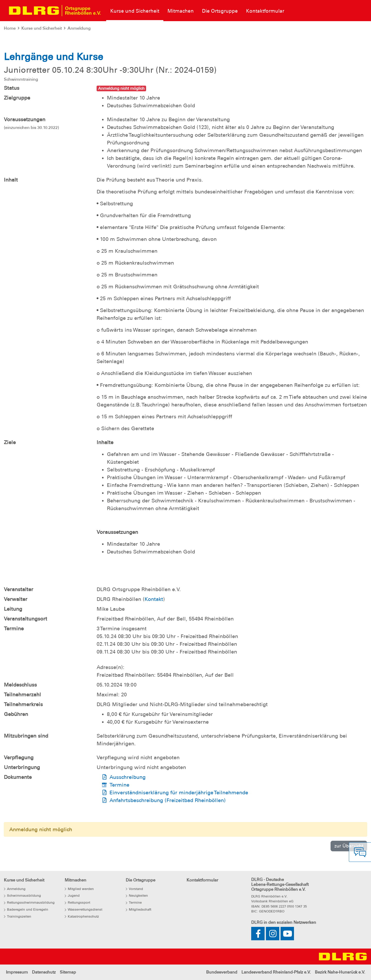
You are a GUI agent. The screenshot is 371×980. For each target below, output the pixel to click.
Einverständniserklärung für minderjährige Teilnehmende (179, 793)
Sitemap (68, 972)
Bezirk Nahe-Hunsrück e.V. (340, 972)
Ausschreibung (128, 777)
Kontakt (154, 599)
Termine (119, 785)
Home (10, 28)
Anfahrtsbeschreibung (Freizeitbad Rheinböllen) (168, 800)
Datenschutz (44, 972)
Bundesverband (222, 972)
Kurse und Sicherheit (42, 28)
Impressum (17, 972)
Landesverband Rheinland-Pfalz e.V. (276, 972)
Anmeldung (79, 28)
